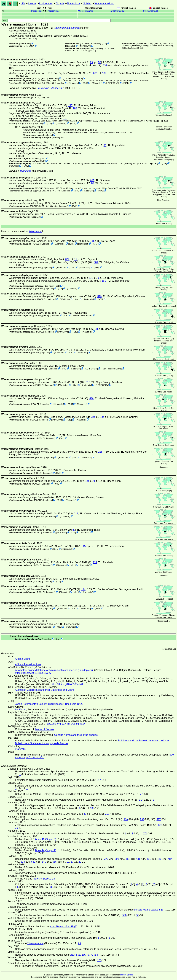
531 (33, 862)
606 (95, 73)
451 (149, 859)
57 (100, 62)
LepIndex (85, 43)
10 (68, 862)
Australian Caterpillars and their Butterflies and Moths (45, 690)
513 (23, 862)
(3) (66, 113)
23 (91, 62)
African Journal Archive (28, 664)
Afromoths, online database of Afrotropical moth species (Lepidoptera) (54, 670)
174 (145, 834)
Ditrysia (60, 4)
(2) (74, 562)
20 (80, 862)
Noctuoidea (73, 4)
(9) (67, 606)
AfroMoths (96, 43)
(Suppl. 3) (66, 81)
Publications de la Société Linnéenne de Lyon (143, 741)
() (118, 11)
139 (92, 808)
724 (65, 118)
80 (105, 145)
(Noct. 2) (77, 65)
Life (23, 4)
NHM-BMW (25, 43)
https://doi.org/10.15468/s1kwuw (33, 673)
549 (44, 862)
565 (55, 862)
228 (100, 452)
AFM (95, 244)
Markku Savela (126, 975)
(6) (78, 130)
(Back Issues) (56, 704)
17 (72, 862)
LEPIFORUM (113, 83)
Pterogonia (36, 11)
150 (87, 481)
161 (99, 960)
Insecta (32, 4)
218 (76, 514)
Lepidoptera (46, 4)
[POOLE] (33, 33)
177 (141, 794)
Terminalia (44, 88)
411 (127, 859)
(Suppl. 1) (113, 81)
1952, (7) (77, 452)
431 (138, 859)
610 (93, 417)
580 (125, 915)
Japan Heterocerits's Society (31, 704)
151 (91, 278)
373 (106, 859)
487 (170, 859)
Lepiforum (21, 710)
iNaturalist (70, 46)
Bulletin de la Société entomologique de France (41, 743)
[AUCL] (92, 51)
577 (159, 819)
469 (159, 859)
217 (70, 105)
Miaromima (53, 11)
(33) (58, 105)
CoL (104, 43)
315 (88, 382)
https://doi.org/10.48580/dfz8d (68, 684)
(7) (69, 241)
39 (52, 887)
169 (75, 108)
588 (92, 398)
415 (95, 562)
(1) (71, 278)
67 (94, 887)
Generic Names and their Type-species (76, 735)
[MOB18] (158, 43)
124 (83, 589)
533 (142, 819)
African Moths (23, 659)
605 (92, 180)
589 (93, 241)
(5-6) (63, 350)
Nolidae (87, 4)
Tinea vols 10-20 (74, 704)
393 (117, 859)
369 (126, 819)
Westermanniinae (104, 4)
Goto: (56, 20)
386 (105, 65)
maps (164, 79)
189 (104, 73)
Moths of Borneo (44, 729)
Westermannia (86, 11)
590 (99, 296)
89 (93, 183)
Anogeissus (58, 88)
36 (16, 828)
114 (141, 800)
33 (85, 814)
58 (138, 915)
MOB (126, 83)
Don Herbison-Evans (73, 78)
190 (102, 417)
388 (160, 825)
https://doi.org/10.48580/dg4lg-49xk (65, 724)
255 (107, 814)
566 (67, 259)
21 (76, 259)
